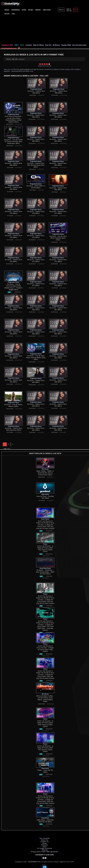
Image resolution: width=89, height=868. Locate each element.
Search (61, 10)
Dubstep (38, 10)
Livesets (26, 45)
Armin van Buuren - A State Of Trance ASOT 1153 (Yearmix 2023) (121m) (45, 548)
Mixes (44, 843)
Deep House (47, 10)
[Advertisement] (44, 31)
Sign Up (68, 11)
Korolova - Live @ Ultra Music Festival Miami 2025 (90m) (36, 358)
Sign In (68, 9)
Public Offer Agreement (49, 850)
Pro (74, 10)
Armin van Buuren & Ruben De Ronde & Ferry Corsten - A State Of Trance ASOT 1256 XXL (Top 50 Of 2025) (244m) (45, 800)
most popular (24, 69)
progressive (16, 10)
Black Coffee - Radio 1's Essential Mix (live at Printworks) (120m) (45, 473)
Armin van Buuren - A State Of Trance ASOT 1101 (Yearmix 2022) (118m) (45, 748)
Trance (7, 10)
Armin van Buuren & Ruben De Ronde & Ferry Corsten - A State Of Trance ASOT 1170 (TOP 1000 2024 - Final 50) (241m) (45, 625)
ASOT (20, 45)
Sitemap (44, 849)
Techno (31, 10)
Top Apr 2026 (60, 45)
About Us (45, 840)
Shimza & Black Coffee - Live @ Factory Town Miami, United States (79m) (45, 698)
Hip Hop (7, 14)
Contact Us (44, 841)
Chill (13, 14)
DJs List (44, 45)
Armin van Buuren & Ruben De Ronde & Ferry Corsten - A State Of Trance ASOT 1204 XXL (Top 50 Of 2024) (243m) (45, 675)
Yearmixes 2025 (7, 45)
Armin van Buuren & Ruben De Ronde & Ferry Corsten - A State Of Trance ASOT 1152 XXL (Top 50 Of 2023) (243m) (45, 600)
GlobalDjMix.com (34, 860)
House (24, 10)
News (45, 846)
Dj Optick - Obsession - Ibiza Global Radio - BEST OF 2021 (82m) (45, 572)
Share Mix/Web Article (73, 45)
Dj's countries (44, 838)
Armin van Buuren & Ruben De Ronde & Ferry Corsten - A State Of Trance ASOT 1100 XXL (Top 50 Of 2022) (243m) (45, 525)
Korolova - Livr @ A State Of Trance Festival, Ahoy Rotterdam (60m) (14, 141)
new (34, 69)
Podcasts (45, 844)
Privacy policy (37, 850)
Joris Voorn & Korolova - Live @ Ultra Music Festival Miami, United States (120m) (13, 118)
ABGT (15, 45)
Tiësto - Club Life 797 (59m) (45, 770)
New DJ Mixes (35, 45)
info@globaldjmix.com (9, 48)
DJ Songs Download (44, 847)
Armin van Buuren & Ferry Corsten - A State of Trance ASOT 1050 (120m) (45, 648)
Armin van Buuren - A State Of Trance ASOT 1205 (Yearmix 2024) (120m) (45, 723)
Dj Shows (52, 45)
